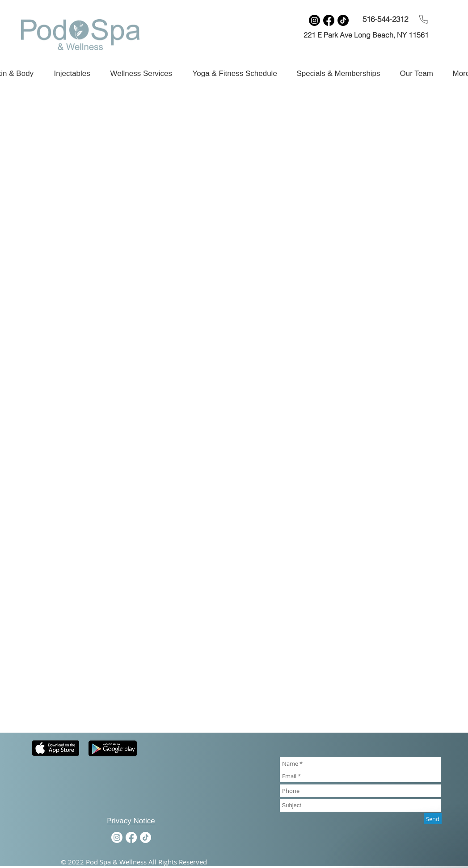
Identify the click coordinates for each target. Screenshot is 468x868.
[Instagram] (314, 20)
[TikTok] (343, 20)
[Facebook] (329, 20)
